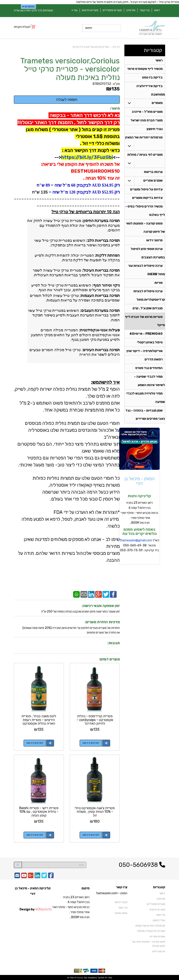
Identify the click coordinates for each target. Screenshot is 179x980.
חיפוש (89, 28)
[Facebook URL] (51, 877)
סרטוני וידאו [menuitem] (154, 242)
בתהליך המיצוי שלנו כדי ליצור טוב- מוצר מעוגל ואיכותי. (69, 465)
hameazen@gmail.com (137, 542)
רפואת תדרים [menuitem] (154, 361)
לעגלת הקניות (22, 27)
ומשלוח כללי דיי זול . (100, 143)
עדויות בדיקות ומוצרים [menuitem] (147, 199)
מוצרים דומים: (109, 659)
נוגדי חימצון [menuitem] (155, 130)
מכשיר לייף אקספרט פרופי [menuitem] (145, 69)
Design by (36, 909)
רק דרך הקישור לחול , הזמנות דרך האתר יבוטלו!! (69, 122)
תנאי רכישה (121, 902)
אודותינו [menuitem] (131, 10)
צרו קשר (122, 887)
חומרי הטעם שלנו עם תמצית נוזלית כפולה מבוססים (72, 423)
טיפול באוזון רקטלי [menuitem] (150, 344)
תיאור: (115, 108)
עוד (74, 10)
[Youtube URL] (24, 877)
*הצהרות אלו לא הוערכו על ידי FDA (87, 512)
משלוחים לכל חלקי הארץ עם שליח (33, 10)
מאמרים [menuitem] (157, 104)
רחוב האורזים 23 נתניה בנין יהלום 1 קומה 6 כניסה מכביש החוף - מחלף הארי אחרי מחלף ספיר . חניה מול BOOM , (140, 515)
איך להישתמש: (105, 382)
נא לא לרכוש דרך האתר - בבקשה (84, 115)
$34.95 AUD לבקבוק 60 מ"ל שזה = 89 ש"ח (75, 185)
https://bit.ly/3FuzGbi (87, 157)
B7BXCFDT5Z (102, 84)
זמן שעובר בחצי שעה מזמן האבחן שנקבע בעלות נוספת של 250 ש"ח (81, 612)
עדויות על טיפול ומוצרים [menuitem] (146, 190)
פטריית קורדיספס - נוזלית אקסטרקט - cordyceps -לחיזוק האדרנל (95, 720)
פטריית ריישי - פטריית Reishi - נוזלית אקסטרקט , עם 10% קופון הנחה (39, 811)
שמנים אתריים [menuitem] (153, 181)
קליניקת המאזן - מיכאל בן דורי (33, 891)
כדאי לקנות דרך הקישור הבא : (90, 150)
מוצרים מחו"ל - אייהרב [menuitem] (147, 112)
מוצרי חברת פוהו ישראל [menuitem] (147, 121)
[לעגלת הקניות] (25, 27)
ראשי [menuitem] (157, 10)
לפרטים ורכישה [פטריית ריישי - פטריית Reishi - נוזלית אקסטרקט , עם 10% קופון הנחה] (35, 835)
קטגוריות (153, 50)
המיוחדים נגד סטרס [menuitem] (149, 370)
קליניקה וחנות (139, 498)
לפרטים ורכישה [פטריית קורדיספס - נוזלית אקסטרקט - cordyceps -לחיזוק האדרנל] (91, 743)
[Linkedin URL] (37, 877)
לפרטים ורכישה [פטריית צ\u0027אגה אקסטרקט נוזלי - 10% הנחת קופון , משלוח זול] (91, 835)
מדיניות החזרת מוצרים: (102, 622)
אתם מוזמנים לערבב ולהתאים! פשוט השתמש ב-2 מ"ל (70, 403)
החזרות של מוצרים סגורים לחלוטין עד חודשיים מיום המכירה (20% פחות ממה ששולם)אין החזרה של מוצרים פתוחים (71, 630)
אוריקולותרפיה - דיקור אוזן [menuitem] (145, 353)
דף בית (116, 47)
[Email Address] (17, 877)
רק (117, 185)
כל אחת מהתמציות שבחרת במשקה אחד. (82, 410)
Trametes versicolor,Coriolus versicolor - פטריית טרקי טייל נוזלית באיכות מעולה (70, 69)
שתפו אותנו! (121, 913)
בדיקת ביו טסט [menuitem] (152, 78)
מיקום (86, 888)
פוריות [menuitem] (159, 284)
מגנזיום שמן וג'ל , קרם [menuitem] (147, 310)
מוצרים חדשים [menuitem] (90, 10)
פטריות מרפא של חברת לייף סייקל (91, 47)
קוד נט (83, 977)
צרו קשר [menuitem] (145, 10)
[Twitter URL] (44, 877)
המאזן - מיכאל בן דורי (140, 483)
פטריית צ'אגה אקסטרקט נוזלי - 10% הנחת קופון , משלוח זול (95, 811)
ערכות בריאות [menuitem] (153, 173)
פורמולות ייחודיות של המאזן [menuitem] (144, 138)
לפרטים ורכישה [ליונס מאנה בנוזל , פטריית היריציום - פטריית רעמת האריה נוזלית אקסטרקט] (35, 743)
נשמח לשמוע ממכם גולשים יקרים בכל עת (140, 534)
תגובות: (114, 643)
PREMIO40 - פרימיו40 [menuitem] (146, 336)
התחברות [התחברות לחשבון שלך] (28, 7)
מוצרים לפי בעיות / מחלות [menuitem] (145, 155)
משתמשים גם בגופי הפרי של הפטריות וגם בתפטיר (73, 458)
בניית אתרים (73, 977)
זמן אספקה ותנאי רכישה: (101, 606)
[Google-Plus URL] (31, 877)
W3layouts (43, 909)
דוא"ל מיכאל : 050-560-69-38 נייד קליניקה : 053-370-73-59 (140, 548)
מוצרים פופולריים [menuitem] (112, 10)
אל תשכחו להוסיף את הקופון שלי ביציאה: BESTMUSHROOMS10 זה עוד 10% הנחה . (80, 171)
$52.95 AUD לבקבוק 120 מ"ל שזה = (81, 192)
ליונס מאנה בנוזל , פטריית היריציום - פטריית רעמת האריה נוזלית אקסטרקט (39, 720)
